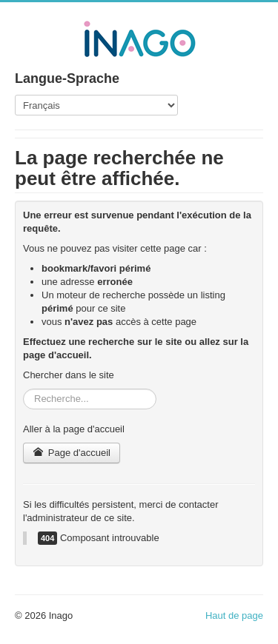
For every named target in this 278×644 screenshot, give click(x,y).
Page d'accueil (72, 453)
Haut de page (234, 616)
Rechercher (23, 389)
